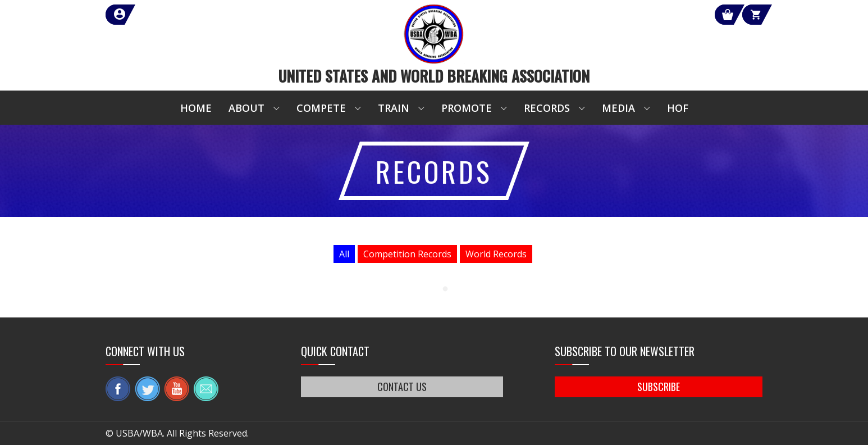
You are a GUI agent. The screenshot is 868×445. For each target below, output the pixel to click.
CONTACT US (402, 387)
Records (547, 108)
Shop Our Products (643, 15)
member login (160, 15)
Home (196, 108)
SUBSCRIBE (659, 387)
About (246, 108)
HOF (678, 108)
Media (618, 108)
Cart (742, 15)
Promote (467, 108)
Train (394, 108)
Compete (321, 108)
